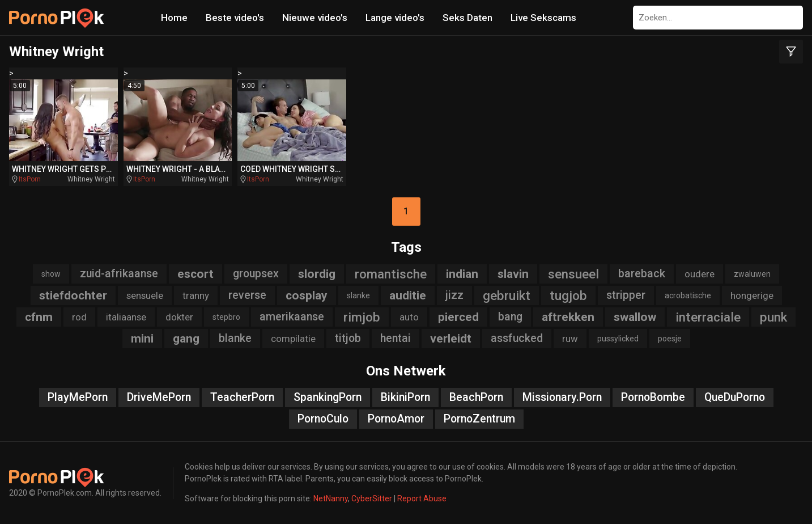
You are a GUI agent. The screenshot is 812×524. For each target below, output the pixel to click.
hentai (396, 338)
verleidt (451, 339)
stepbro (226, 317)
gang (186, 339)
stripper (626, 295)
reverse (247, 295)
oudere (700, 274)
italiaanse (126, 317)
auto (409, 317)
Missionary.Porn (562, 397)
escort (195, 274)
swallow (635, 317)
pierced (458, 317)
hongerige (752, 295)
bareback (642, 274)
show (51, 274)
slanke (358, 295)
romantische (391, 274)
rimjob (362, 317)
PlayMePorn (78, 397)
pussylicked (618, 339)
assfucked (517, 338)
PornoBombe (653, 397)
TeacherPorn (242, 397)
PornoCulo (323, 419)
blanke (235, 338)
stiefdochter (73, 295)
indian (462, 274)
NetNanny (331, 498)
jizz (454, 295)
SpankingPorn (328, 397)
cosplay (307, 295)
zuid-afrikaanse (119, 274)
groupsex (256, 274)
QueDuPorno (735, 397)
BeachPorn (476, 397)
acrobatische (688, 295)
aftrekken (568, 317)
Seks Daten (467, 18)
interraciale (708, 317)
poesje (670, 339)
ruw (570, 339)
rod (79, 317)
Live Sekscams (543, 18)
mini (142, 339)
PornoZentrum (479, 419)
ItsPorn (30, 179)
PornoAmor (396, 419)
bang (510, 317)
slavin (513, 274)
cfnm (39, 317)
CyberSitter (372, 498)
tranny (196, 295)
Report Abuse (422, 498)
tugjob (568, 295)
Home (174, 18)
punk (773, 317)
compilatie (293, 339)
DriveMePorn (159, 397)
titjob (348, 338)
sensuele (145, 295)
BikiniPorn (405, 397)
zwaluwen (752, 274)
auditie (408, 295)
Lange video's (395, 18)
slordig (317, 274)
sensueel (573, 274)
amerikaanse (292, 317)
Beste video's (235, 18)
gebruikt (507, 295)
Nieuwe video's (315, 18)
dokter (179, 317)
